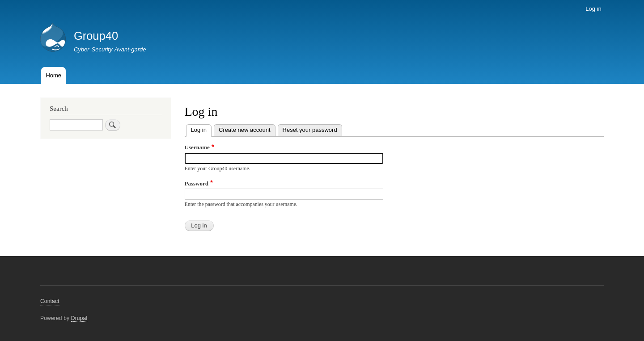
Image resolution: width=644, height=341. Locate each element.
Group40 (96, 36)
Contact (50, 301)
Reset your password (310, 130)
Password (197, 183)
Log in (593, 9)
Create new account (245, 130)
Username (197, 147)
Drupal (79, 318)
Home (53, 75)
